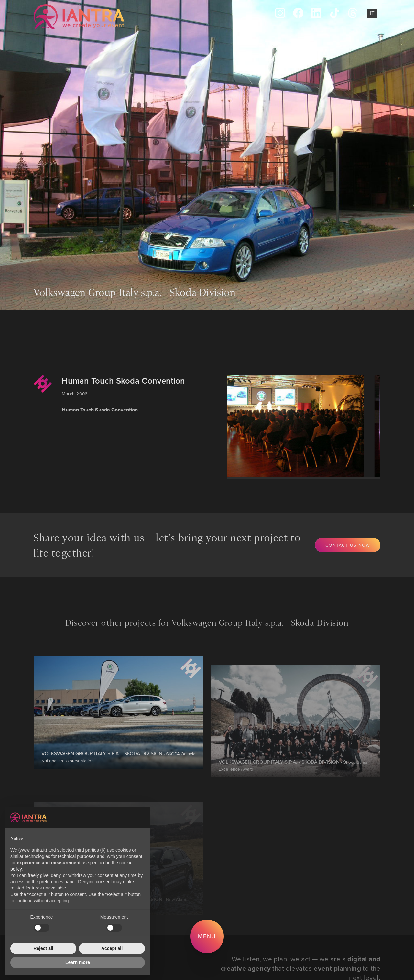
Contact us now (348, 545)
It (372, 13)
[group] (289, 426)
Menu (207, 936)
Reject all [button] (43, 948)
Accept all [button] (112, 948)
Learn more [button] (78, 962)
